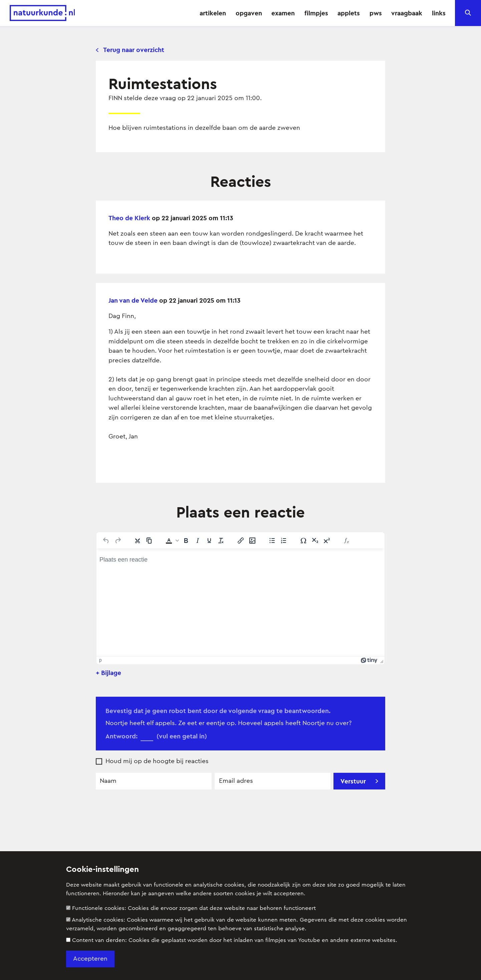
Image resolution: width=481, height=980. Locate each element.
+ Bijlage (108, 673)
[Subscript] (315, 541)
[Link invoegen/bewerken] (241, 541)
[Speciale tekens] (303, 541)
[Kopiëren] (149, 541)
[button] (172, 541)
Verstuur (359, 781)
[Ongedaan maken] (106, 541)
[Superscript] (327, 541)
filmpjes (316, 13)
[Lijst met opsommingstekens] (272, 541)
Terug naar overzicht (130, 50)
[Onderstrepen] (209, 541)
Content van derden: (232, 940)
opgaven (249, 13)
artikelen (213, 13)
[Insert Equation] (346, 541)
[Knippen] (138, 541)
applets (349, 13)
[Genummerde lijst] (284, 541)
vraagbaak (407, 13)
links (439, 13)
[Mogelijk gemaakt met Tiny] (369, 660)
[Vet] (186, 541)
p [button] (100, 660)
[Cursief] (198, 541)
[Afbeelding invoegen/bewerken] (252, 541)
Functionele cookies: (191, 908)
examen (283, 13)
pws (376, 13)
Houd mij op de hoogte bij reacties (157, 761)
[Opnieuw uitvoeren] (118, 541)
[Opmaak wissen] (221, 541)
